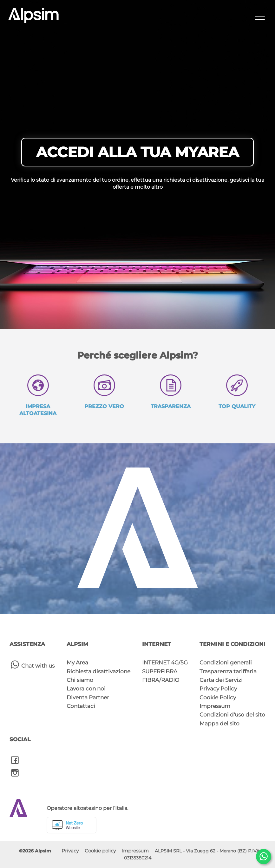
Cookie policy (100, 851)
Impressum (215, 706)
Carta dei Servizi (221, 680)
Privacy (70, 851)
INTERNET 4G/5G (165, 663)
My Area (77, 663)
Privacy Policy (218, 689)
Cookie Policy (218, 697)
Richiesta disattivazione (98, 671)
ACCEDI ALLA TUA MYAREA (137, 152)
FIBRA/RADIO (161, 680)
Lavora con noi (86, 689)
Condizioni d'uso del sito (232, 715)
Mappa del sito (219, 723)
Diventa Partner (88, 697)
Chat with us (32, 664)
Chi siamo (80, 680)
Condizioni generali (226, 663)
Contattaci (81, 706)
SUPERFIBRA (160, 671)
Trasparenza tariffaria (228, 671)
